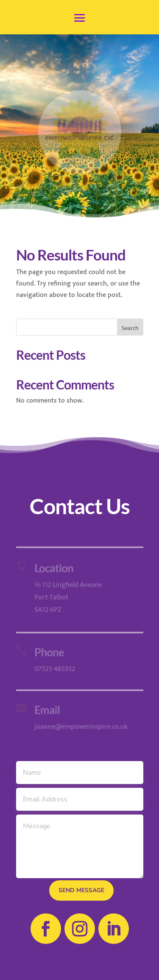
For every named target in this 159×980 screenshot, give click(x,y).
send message (81, 890)
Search (130, 328)
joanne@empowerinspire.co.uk (80, 727)
